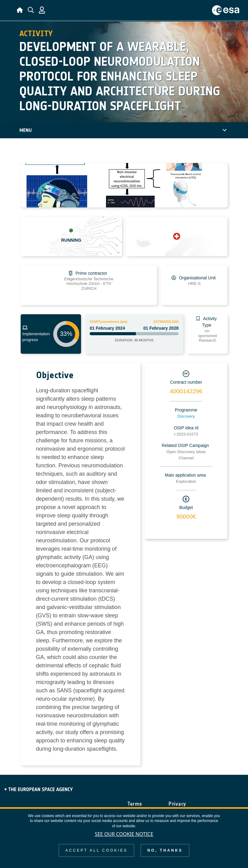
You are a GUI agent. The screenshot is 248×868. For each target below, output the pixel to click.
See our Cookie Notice (124, 834)
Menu (26, 130)
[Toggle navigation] (8, 10)
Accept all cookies (96, 850)
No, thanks (165, 850)
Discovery (186, 416)
